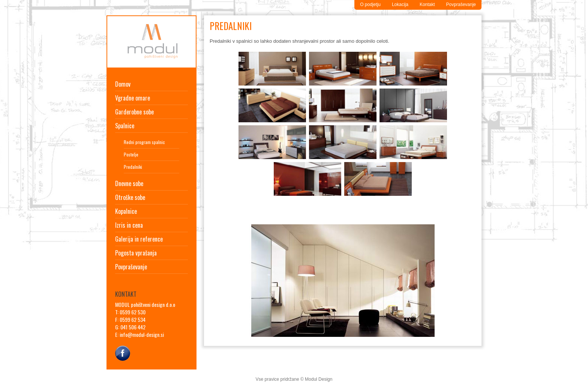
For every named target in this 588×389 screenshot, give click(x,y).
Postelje (131, 154)
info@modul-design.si (142, 334)
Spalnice (125, 126)
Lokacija (400, 5)
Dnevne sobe (129, 183)
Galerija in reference (139, 239)
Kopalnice (126, 211)
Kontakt (427, 5)
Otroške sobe (130, 197)
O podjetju (370, 5)
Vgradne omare (133, 98)
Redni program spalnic (144, 142)
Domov (123, 84)
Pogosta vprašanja (136, 253)
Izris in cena (129, 225)
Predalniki (133, 167)
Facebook (123, 352)
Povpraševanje (461, 5)
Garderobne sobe (134, 112)
